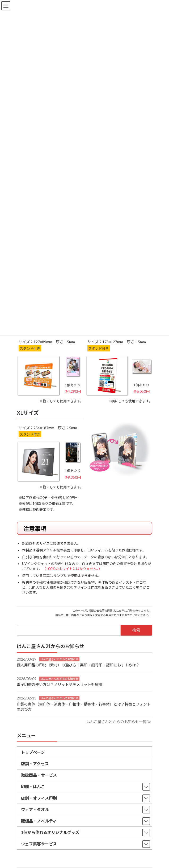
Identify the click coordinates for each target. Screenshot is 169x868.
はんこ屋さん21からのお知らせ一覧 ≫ (119, 722)
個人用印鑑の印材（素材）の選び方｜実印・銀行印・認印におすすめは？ (78, 665)
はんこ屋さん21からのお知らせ (59, 659)
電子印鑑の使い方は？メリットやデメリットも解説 (60, 685)
